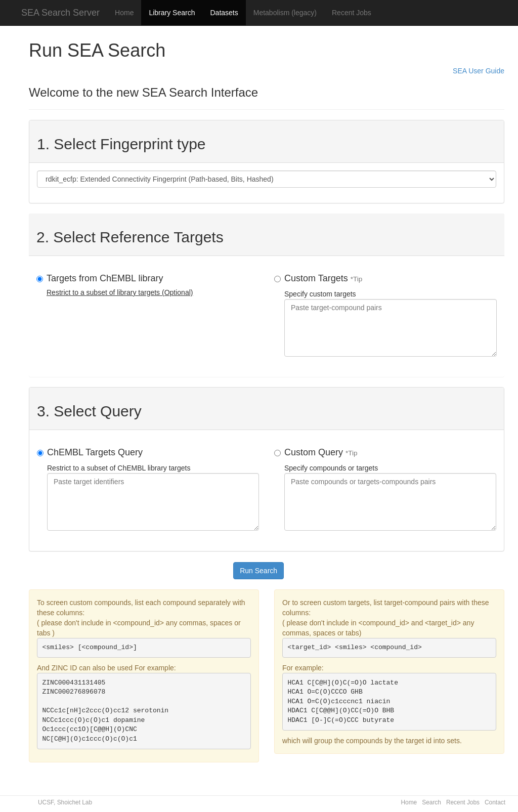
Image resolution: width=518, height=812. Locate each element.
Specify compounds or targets (390, 489)
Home (124, 13)
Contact (495, 802)
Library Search (172, 13)
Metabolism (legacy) (285, 13)
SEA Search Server (60, 13)
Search (431, 802)
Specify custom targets (391, 315)
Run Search (258, 571)
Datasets (224, 13)
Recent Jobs (352, 13)
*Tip (357, 279)
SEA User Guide (479, 71)
